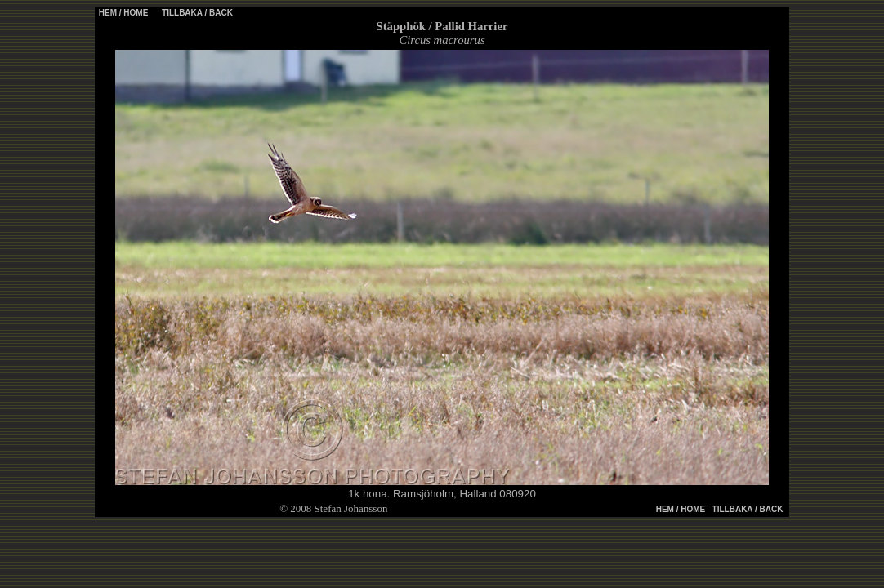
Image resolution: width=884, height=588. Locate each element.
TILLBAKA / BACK (196, 13)
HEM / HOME (124, 13)
